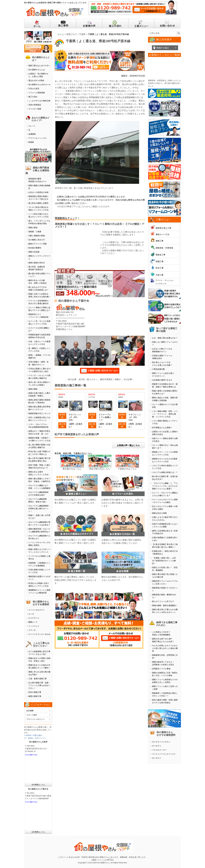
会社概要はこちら (38, 785)
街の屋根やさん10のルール (39, 85)
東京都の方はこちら (72, 469)
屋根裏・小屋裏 (35, 232)
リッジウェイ (34, 626)
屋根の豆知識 (34, 252)
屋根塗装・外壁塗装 (164, 248)
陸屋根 (31, 142)
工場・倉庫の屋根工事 (38, 679)
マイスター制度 (35, 109)
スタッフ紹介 (32, 715)
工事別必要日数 (158, 369)
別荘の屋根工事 (35, 692)
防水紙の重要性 (35, 248)
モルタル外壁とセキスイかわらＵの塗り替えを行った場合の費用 (165, 648)
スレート (32, 126)
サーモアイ (157, 746)
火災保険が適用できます (162, 380)
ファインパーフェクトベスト (164, 754)
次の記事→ (129, 379)
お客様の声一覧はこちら (128, 445)
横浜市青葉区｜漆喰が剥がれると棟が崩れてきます (112, 379)
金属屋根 (32, 134)
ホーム (61, 34)
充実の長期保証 (35, 105)
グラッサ (32, 630)
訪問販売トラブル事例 (161, 669)
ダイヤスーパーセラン (161, 742)
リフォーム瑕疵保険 (37, 93)
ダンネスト (157, 758)
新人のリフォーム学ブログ (163, 601)
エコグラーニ (34, 618)
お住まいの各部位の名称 (38, 192)
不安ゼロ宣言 (34, 89)
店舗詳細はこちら (64, 329)
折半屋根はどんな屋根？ (162, 428)
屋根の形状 (33, 228)
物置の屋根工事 (35, 696)
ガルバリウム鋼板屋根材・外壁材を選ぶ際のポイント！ (39, 509)
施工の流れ (33, 97)
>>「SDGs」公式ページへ (35, 738)
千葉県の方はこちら (127, 469)
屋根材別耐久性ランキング (39, 413)
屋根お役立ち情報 (159, 513)
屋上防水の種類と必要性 (38, 203)
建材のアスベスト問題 (38, 244)
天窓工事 (160, 275)
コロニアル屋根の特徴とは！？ (165, 472)
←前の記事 (71, 379)
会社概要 (30, 711)
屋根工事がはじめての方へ (39, 66)
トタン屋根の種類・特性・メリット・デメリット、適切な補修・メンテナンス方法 (165, 414)
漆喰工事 (160, 241)
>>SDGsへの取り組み (33, 735)
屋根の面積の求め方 (37, 263)
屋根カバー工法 (162, 234)
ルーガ (31, 614)
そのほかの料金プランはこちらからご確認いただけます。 (84, 206)
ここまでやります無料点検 (39, 101)
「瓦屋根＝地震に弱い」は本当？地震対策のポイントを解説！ (164, 561)
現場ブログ (72, 34)
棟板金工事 (160, 255)
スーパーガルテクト (37, 610)
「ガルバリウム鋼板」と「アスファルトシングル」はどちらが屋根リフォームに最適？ (165, 486)
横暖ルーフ (33, 622)
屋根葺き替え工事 (163, 228)
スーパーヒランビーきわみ (39, 634)
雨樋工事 (160, 261)
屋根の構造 (33, 389)
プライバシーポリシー (35, 719)
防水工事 (160, 268)
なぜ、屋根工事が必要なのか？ (165, 338)
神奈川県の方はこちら (100, 469)
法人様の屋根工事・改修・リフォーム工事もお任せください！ (39, 685)
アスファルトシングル (38, 138)
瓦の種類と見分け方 (37, 240)
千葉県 (82, 34)
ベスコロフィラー (159, 750)
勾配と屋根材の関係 (37, 236)
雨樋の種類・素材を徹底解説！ (165, 605)
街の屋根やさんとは (37, 70)
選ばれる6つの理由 (36, 80)
